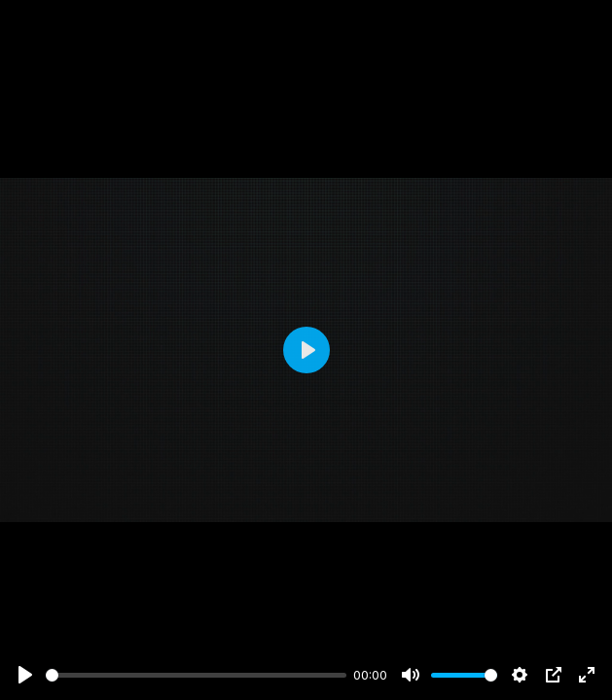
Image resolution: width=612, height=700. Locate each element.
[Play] (25, 675)
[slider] (196, 675)
